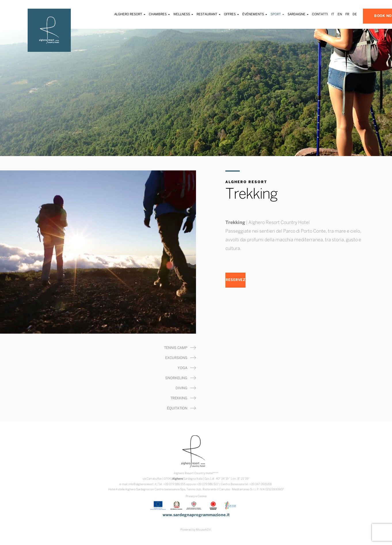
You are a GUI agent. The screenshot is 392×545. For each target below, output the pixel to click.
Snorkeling (176, 378)
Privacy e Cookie (196, 496)
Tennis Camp (176, 348)
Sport (277, 14)
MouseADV (203, 530)
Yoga (182, 368)
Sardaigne (298, 14)
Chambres (159, 14)
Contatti (320, 14)
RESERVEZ (235, 280)
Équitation (177, 408)
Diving (181, 388)
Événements (255, 14)
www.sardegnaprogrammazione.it (196, 515)
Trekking (179, 398)
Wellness (183, 14)
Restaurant (209, 14)
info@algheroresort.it (142, 484)
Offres (231, 14)
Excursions (176, 358)
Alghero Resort (130, 14)
